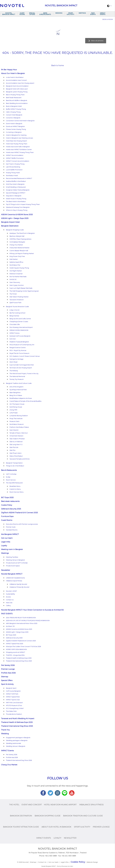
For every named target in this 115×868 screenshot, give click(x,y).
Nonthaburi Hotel (12, 176)
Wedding (59, 13)
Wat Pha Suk (14, 447)
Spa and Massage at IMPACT (16, 193)
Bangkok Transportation (14, 463)
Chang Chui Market (16, 245)
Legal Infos (6, 542)
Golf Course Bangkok (13, 691)
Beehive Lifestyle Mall (17, 236)
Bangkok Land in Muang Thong (17, 92)
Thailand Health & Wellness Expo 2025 (19, 658)
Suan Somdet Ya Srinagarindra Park (22, 365)
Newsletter (6, 570)
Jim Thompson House (17, 404)
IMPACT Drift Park (12, 694)
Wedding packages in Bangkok (17, 740)
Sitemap (5, 677)
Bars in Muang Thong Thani (15, 95)
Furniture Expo (7, 516)
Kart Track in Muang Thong (15, 164)
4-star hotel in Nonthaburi (15, 77)
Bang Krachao (14, 316)
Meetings (82, 13)
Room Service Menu (17, 492)
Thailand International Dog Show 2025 (19, 661)
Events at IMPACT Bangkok (15, 126)
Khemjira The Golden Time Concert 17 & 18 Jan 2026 (23, 647)
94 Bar (8, 477)
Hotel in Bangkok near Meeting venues (19, 138)
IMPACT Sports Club (13, 700)
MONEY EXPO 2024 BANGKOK (16, 649)
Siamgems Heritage (16, 359)
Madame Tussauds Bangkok (19, 342)
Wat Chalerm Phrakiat (17, 439)
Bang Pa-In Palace (16, 395)
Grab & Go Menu (15, 489)
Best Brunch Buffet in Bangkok (17, 100)
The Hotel (14, 805)
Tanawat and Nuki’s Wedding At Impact (18, 718)
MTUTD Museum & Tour (14, 705)
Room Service (11, 480)
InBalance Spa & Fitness (14, 581)
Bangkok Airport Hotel (10, 222)
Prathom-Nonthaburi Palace (19, 427)
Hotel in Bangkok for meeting (16, 135)
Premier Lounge (8, 669)
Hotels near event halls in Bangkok (18, 147)
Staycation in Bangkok (14, 196)
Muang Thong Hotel (13, 173)
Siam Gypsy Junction (17, 285)
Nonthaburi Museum (17, 424)
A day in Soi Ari (15, 310)
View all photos (97, 41)
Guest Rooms (22, 14)
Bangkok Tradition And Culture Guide (19, 383)
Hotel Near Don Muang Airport (16, 141)
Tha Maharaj (14, 371)
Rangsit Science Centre (18, 348)
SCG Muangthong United (15, 708)
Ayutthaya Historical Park (18, 390)
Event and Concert (32, 805)
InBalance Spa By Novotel (18, 584)
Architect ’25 (10, 626)
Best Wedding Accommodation (17, 103)
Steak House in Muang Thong (16, 199)
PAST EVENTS (93, 14)
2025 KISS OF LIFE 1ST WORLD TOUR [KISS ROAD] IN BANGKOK (28, 621)
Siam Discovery (15, 282)
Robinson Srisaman (16, 274)
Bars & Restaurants (45, 14)
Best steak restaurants (10, 501)
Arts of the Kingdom (16, 387)
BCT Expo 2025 (7, 497)
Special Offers (32, 14)
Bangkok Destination (10, 226)
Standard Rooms (12, 530)
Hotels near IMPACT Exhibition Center (19, 150)
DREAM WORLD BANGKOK (19, 330)
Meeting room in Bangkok (12, 549)
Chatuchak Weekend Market (19, 248)
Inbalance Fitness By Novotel (19, 587)
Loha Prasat (14, 413)
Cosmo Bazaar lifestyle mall (19, 251)
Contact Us (10, 600)
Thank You (5, 730)
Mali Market (14, 259)
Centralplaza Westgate (17, 242)
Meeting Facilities (12, 557)
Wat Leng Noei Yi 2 (16, 444)
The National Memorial (17, 376)
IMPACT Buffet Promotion (15, 158)
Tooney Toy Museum (17, 379)
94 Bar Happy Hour (9, 70)
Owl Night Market (16, 271)
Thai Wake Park (11, 711)
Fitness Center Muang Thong (16, 129)
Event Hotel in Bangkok (14, 124)
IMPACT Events (103, 14)
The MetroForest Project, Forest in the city (24, 374)
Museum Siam (14, 421)
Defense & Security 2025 (11, 509)
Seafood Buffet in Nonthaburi (16, 181)
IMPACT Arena (14, 333)
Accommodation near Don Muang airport (20, 83)
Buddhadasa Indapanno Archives (21, 398)
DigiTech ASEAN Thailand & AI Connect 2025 (19, 513)
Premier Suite (11, 527)
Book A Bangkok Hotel (14, 106)
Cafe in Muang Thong (13, 112)
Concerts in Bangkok (13, 118)
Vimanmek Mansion (16, 436)
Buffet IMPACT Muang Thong (16, 109)
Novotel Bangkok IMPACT (9, 14)
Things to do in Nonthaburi (15, 466)
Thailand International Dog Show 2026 (19, 760)
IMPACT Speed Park (13, 697)
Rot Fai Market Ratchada (18, 277)
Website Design (92, 862)
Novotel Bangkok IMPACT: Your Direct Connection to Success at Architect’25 (32, 610)
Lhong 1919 (13, 410)
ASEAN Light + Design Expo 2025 (15, 218)
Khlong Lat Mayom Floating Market (22, 253)
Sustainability (10, 594)
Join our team (7, 538)
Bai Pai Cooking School (17, 313)
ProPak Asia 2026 (8, 673)
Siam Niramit (14, 430)
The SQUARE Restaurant (14, 483)
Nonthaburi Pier (15, 265)
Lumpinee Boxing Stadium (19, 416)
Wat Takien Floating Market (19, 297)
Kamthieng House (16, 407)
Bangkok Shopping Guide (15, 230)
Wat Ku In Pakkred (16, 442)
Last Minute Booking (13, 167)
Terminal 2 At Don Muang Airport (21, 368)
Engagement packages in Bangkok (18, 738)
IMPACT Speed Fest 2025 (15, 644)
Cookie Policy (7, 505)
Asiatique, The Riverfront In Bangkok (22, 233)
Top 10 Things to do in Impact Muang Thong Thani (23, 204)
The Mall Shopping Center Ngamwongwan (24, 291)
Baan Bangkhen (15, 393)
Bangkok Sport (11, 688)
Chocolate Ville (15, 324)
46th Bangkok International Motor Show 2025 (22, 623)
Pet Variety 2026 (8, 665)
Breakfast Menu (15, 486)
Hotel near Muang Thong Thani (17, 144)
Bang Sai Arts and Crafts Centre (20, 319)
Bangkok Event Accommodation (17, 86)
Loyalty (4, 546)
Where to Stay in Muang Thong (17, 210)
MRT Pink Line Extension (14, 703)
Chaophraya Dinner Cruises (19, 322)
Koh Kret (13, 339)
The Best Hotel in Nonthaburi (16, 202)
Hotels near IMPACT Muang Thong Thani (20, 152)
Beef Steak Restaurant (14, 98)
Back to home (58, 65)
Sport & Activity (71, 14)
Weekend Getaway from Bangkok (18, 207)
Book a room (108, 19)
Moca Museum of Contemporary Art (22, 345)
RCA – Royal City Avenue (18, 350)
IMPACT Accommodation (15, 155)
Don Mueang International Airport (21, 327)
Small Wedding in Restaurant (16, 187)
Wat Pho (12, 450)
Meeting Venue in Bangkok (15, 560)
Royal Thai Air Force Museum (19, 353)
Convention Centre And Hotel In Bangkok (20, 121)
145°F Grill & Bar (11, 474)
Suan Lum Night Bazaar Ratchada (21, 288)
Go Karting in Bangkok (14, 132)
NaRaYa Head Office (16, 262)
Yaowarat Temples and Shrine (20, 459)
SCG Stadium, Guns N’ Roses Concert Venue (25, 356)
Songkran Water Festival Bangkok (18, 190)
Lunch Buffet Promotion (14, 170)
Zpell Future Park (15, 303)
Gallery (8, 606)
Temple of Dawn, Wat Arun (19, 433)
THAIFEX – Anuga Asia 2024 (15, 655)
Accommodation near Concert (16, 80)
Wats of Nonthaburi (16, 456)
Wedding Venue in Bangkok (16, 746)
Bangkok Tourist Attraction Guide (17, 307)
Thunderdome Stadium (14, 714)
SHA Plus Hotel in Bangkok (15, 184)
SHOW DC (13, 279)
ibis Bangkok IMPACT (10, 534)
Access (8, 597)
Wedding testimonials (13, 743)
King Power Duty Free (17, 256)
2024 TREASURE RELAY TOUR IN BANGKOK (21, 618)
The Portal (13, 294)
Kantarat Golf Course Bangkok (20, 336)
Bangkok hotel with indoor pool (17, 89)
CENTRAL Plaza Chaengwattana (20, 239)
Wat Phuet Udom (16, 453)
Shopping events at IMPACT (16, 652)
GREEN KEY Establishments (15, 578)
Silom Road (13, 362)
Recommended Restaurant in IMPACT (19, 178)
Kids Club (9, 603)
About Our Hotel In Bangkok (13, 73)
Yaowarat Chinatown (17, 300)
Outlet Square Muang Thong (19, 268)
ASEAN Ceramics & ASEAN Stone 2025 (17, 215)
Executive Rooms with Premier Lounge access (22, 524)
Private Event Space (13, 566)
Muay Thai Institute (16, 419)
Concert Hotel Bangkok (14, 115)
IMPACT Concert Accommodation (18, 161)
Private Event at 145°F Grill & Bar (17, 563)
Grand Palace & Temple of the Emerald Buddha (25, 401)
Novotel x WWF (11, 591)
